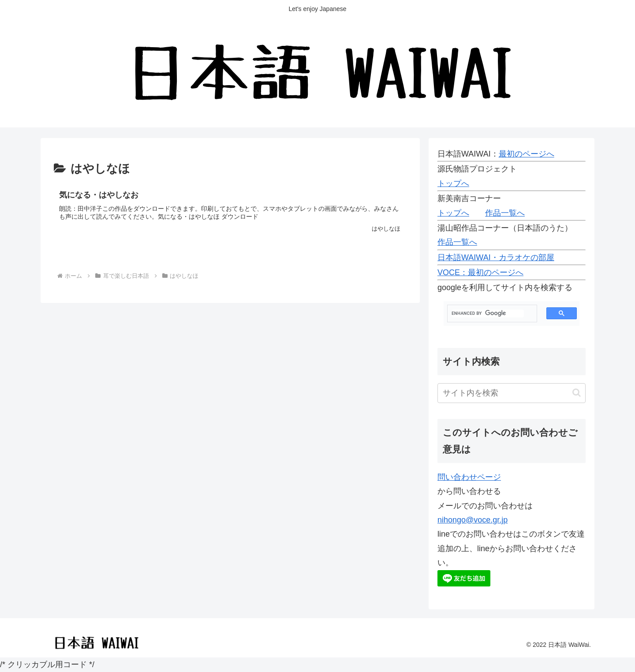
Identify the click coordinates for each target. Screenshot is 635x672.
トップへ (453, 183)
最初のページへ (527, 154)
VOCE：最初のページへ (480, 273)
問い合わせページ (469, 477)
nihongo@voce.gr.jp (473, 520)
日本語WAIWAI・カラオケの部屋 (496, 258)
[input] (512, 393)
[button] (577, 393)
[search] (488, 314)
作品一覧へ (505, 213)
